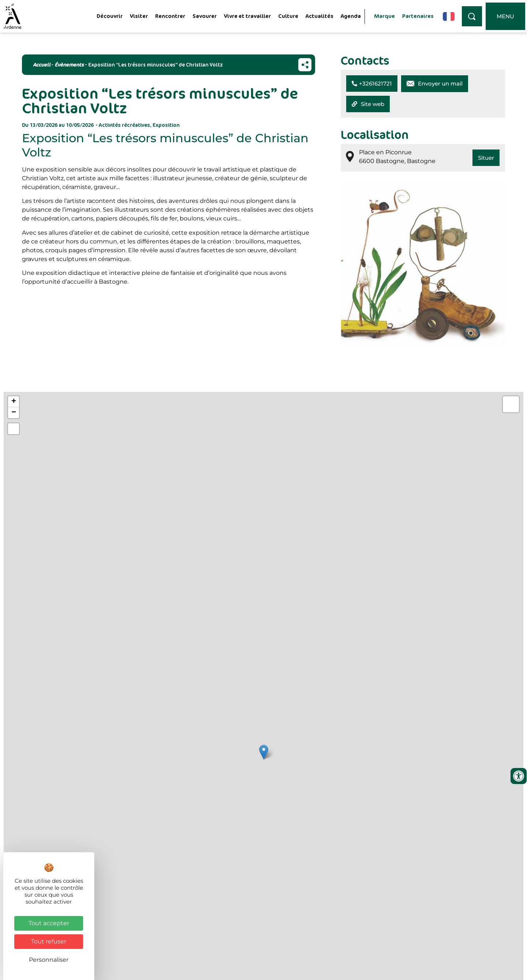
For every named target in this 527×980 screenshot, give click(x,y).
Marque (384, 16)
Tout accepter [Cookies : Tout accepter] (49, 923)
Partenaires (418, 16)
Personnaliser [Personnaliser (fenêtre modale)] (49, 960)
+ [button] (14, 402)
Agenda (351, 16)
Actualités (319, 16)
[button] (372, 84)
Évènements (69, 65)
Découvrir (110, 16)
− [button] (14, 413)
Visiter (139, 16)
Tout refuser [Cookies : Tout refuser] (49, 941)
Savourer (205, 16)
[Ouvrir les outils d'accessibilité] (519, 776)
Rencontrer (170, 16)
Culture (288, 16)
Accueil (42, 65)
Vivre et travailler (247, 16)
